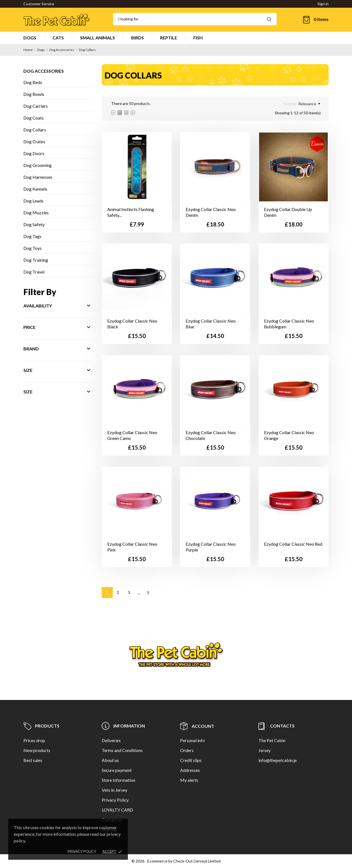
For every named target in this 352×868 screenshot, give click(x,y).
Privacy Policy (115, 800)
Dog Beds (33, 82)
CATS (58, 38)
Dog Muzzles (36, 213)
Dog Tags (32, 236)
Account (197, 726)
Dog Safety (34, 224)
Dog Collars (35, 130)
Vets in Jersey (115, 790)
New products (37, 750)
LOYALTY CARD (117, 810)
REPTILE (169, 38)
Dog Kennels (35, 189)
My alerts (189, 780)
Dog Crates (34, 141)
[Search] (195, 19)
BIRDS (137, 38)
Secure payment (117, 770)
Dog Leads (33, 201)
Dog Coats (34, 118)
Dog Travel (34, 272)
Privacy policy (82, 851)
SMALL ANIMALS (97, 38)
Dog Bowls (34, 94)
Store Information (119, 780)
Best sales (33, 760)
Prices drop (34, 740)
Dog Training (36, 260)
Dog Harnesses (38, 177)
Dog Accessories (44, 71)
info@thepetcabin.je (278, 760)
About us (110, 760)
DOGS (30, 38)
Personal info (193, 740)
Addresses (190, 770)
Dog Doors (34, 153)
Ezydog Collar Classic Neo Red (293, 544)
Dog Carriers (36, 106)
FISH (198, 38)
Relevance (309, 104)
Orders (187, 750)
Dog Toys (32, 248)
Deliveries (111, 740)
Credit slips (191, 760)
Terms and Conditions (122, 750)
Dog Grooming (38, 165)
